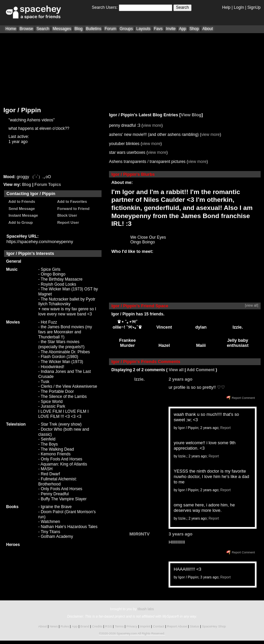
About (208, 29)
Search (182, 7)
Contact (159, 626)
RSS (109, 626)
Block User (66, 215)
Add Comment (201, 370)
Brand (85, 626)
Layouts (144, 29)
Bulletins (94, 29)
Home (11, 29)
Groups (126, 29)
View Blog (191, 115)
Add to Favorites (71, 201)
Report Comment (241, 398)
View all (176, 370)
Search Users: (105, 7)
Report (226, 428)
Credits (97, 626)
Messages (62, 29)
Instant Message (22, 215)
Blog (79, 29)
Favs (158, 29)
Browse (26, 29)
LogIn (239, 7)
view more (152, 125)
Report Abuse (177, 626)
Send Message (21, 209)
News (54, 626)
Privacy (132, 626)
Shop (194, 29)
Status (195, 626)
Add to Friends (21, 201)
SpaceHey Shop (214, 626)
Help (226, 7)
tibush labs (146, 609)
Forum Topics (48, 185)
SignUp (254, 7)
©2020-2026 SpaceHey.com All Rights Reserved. (132, 634)
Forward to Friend (72, 209)
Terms (119, 626)
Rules (65, 626)
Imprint (145, 626)
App (183, 29)
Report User (67, 222)
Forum (111, 29)
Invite (171, 29)
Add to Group (20, 222)
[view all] (252, 305)
